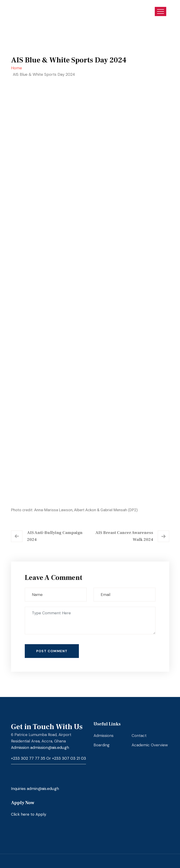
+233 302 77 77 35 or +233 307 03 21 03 (48, 758)
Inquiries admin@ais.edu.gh (35, 789)
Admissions (104, 736)
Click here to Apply (28, 814)
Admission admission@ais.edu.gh (40, 747)
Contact (139, 736)
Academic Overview (150, 745)
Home (18, 68)
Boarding (102, 745)
